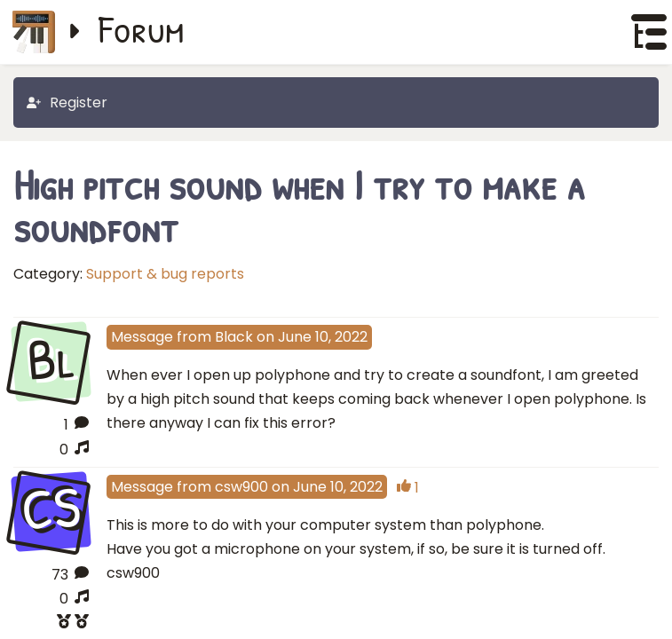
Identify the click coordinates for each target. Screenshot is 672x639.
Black (234, 337)
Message (142, 337)
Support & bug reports (165, 274)
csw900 (241, 487)
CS (51, 509)
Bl (51, 360)
